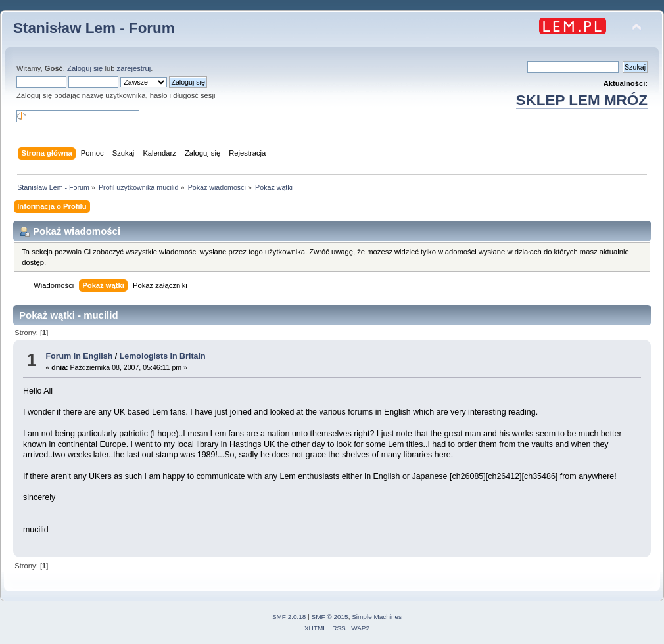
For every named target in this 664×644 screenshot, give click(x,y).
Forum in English (79, 356)
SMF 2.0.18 (289, 617)
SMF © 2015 (330, 617)
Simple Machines (377, 617)
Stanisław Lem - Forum (94, 28)
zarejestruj (134, 68)
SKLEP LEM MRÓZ (582, 100)
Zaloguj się (85, 68)
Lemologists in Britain (163, 356)
